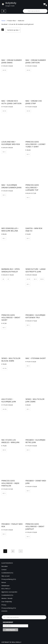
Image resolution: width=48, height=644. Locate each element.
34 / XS (4, 70)
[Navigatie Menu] (4, 11)
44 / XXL (5, 368)
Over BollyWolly (7, 602)
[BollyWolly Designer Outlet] (9, 4)
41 (8, 279)
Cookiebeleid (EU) (7, 573)
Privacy (4, 605)
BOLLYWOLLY (17, 642)
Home (3, 21)
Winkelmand (5, 586)
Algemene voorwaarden (9, 592)
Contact (4, 569)
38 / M (42, 279)
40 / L (4, 238)
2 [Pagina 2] (13, 551)
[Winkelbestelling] (13, 30)
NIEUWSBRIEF (8, 622)
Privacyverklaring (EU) (9, 579)
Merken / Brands (7, 598)
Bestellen (5, 566)
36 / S (4, 152)
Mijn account (6, 576)
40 (3, 279)
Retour (4, 582)
